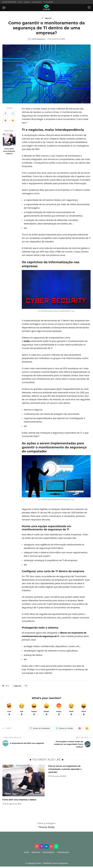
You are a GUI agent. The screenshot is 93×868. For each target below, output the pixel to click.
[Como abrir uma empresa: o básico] (9, 140)
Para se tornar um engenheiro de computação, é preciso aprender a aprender (67, 770)
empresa (48, 18)
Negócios (16, 795)
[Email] (13, 121)
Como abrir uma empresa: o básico (9, 151)
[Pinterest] (5, 121)
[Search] (89, 8)
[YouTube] (51, 848)
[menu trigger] (5, 8)
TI (42, 18)
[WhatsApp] (56, 848)
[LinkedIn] (46, 848)
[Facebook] (5, 114)
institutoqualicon (39, 39)
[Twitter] (13, 114)
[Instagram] (42, 848)
